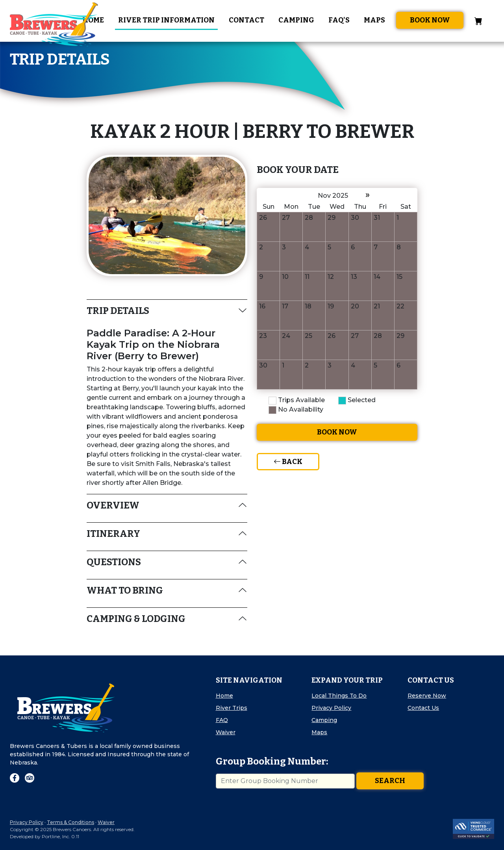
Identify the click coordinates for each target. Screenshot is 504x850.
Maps (374, 20)
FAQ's (339, 20)
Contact (246, 20)
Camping (296, 20)
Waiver (226, 732)
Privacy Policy (331, 708)
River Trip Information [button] (166, 20)
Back (288, 462)
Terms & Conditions (70, 822)
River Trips (232, 708)
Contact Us (423, 708)
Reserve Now (427, 696)
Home (224, 696)
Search (390, 781)
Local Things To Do (339, 696)
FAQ (222, 720)
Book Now (430, 20)
